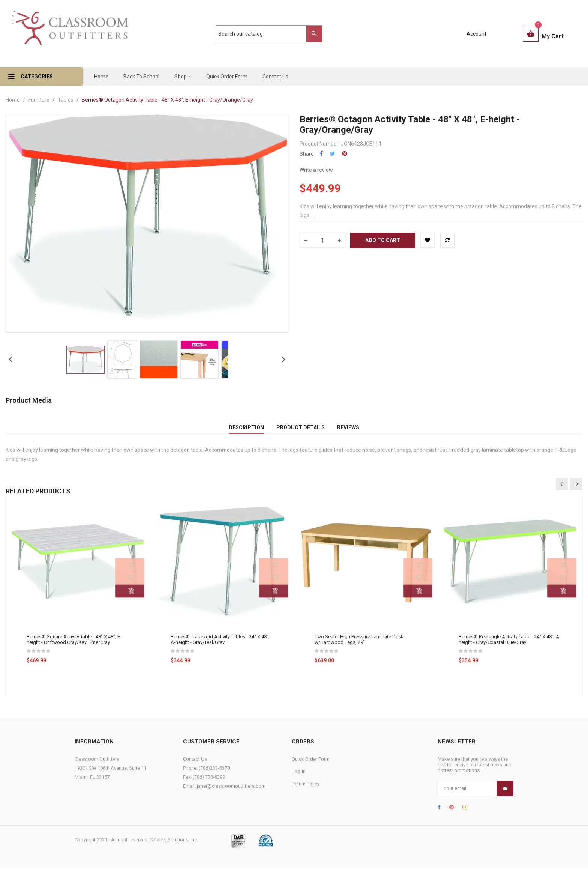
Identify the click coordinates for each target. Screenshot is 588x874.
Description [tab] (246, 430)
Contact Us (195, 765)
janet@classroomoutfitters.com (231, 792)
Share (321, 154)
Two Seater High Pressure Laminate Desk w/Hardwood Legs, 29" (359, 645)
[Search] (265, 34)
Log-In (299, 777)
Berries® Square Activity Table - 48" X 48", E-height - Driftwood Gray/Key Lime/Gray (74, 645)
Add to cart (383, 240)
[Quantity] (322, 240)
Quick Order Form (311, 765)
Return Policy (306, 790)
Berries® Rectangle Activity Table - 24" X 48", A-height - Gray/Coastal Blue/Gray (510, 645)
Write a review (316, 170)
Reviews (348, 430)
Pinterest (345, 154)
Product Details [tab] (301, 430)
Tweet (332, 154)
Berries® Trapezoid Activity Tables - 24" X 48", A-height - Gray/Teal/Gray (220, 645)
